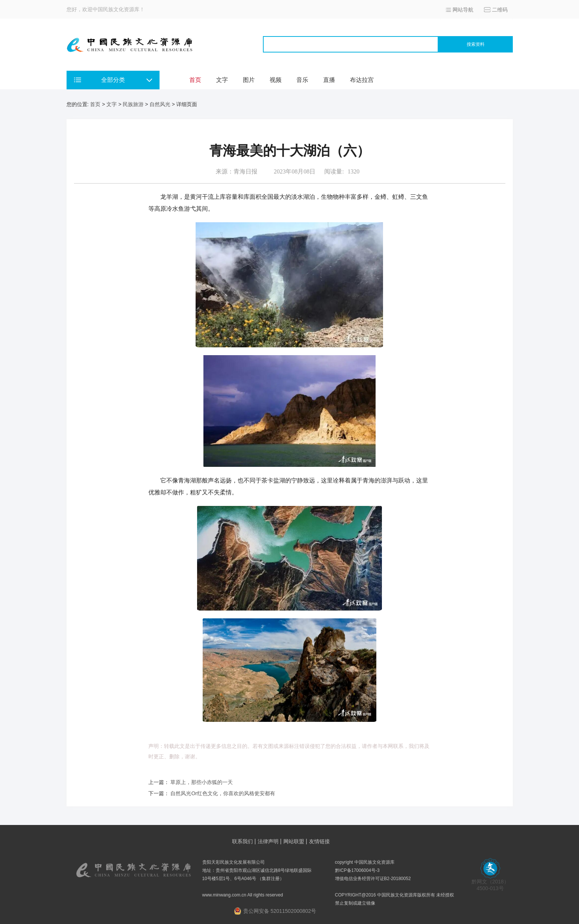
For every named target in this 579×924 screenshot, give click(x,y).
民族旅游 (133, 104)
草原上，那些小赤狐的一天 (202, 782)
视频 (276, 80)
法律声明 (268, 841)
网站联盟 (294, 841)
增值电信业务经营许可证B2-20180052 (373, 879)
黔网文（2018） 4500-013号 (490, 882)
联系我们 (242, 841)
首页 (195, 80)
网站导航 (463, 10)
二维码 (500, 10)
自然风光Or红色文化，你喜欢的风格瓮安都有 (223, 793)
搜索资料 (476, 44)
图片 (249, 80)
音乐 (302, 80)
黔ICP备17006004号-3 (357, 870)
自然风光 (160, 104)
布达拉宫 (362, 80)
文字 (222, 80)
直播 (329, 80)
